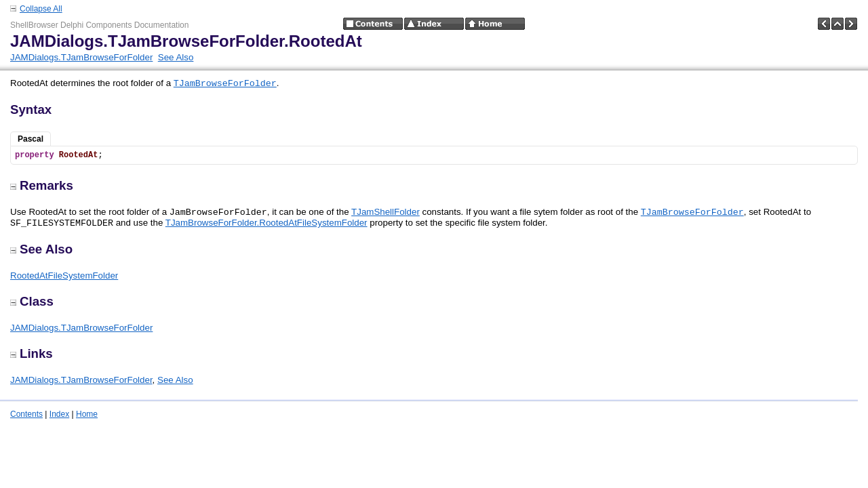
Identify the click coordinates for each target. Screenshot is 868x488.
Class (32, 301)
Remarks (42, 185)
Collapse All (41, 9)
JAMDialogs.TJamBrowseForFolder (81, 57)
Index (59, 414)
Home (87, 414)
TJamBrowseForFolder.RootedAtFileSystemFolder (267, 223)
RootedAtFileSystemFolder (64, 276)
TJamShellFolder (386, 212)
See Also (176, 57)
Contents (26, 414)
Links (32, 353)
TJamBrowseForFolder (225, 84)
